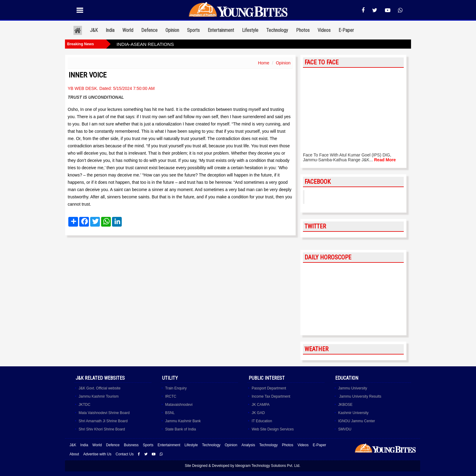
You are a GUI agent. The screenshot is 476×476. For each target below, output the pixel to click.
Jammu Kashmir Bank (183, 421)
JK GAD (258, 413)
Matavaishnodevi (179, 405)
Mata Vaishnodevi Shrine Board (104, 413)
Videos (324, 30)
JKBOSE (345, 405)
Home (264, 63)
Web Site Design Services (273, 429)
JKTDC (85, 405)
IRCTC (171, 396)
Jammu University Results (360, 396)
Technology (277, 30)
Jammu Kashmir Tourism (99, 396)
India (110, 30)
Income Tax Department (271, 396)
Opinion (172, 30)
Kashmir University (353, 413)
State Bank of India (180, 429)
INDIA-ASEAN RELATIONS (145, 44)
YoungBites (324, 197)
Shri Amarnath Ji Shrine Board (103, 421)
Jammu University (353, 388)
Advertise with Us (97, 454)
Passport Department (269, 388)
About (74, 454)
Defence (149, 30)
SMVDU (345, 429)
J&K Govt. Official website (100, 388)
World (128, 30)
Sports (193, 30)
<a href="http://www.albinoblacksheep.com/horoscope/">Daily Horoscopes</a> (353, 299)
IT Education (262, 421)
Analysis (248, 445)
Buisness (131, 445)
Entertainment (221, 30)
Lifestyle (250, 30)
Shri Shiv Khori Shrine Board (102, 429)
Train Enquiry (176, 388)
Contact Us (125, 454)
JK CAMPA (261, 405)
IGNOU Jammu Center (357, 421)
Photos (303, 30)
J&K (94, 30)
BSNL (170, 413)
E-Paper (346, 30)
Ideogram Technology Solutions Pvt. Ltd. (268, 466)
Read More (385, 160)
